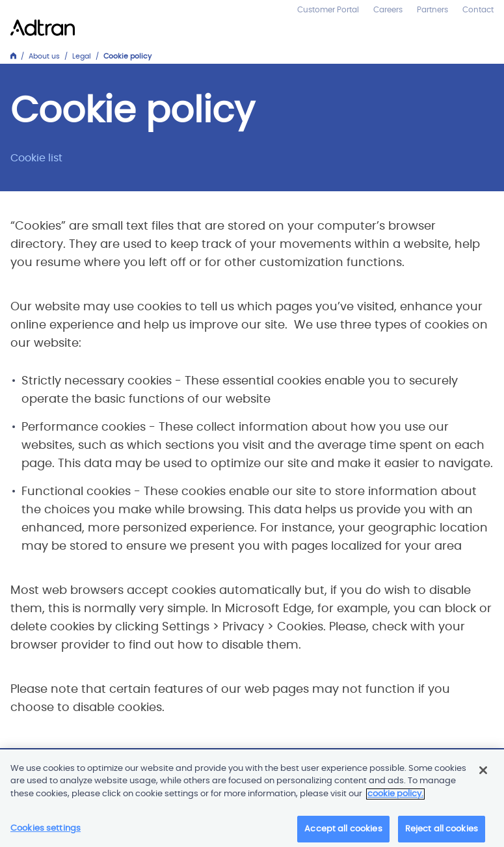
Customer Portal (328, 10)
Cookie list (36, 158)
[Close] (483, 773)
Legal (82, 56)
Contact (478, 10)
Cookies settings (46, 831)
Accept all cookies (343, 832)
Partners (432, 10)
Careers (388, 10)
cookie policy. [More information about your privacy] (395, 797)
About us (44, 56)
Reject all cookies (442, 832)
